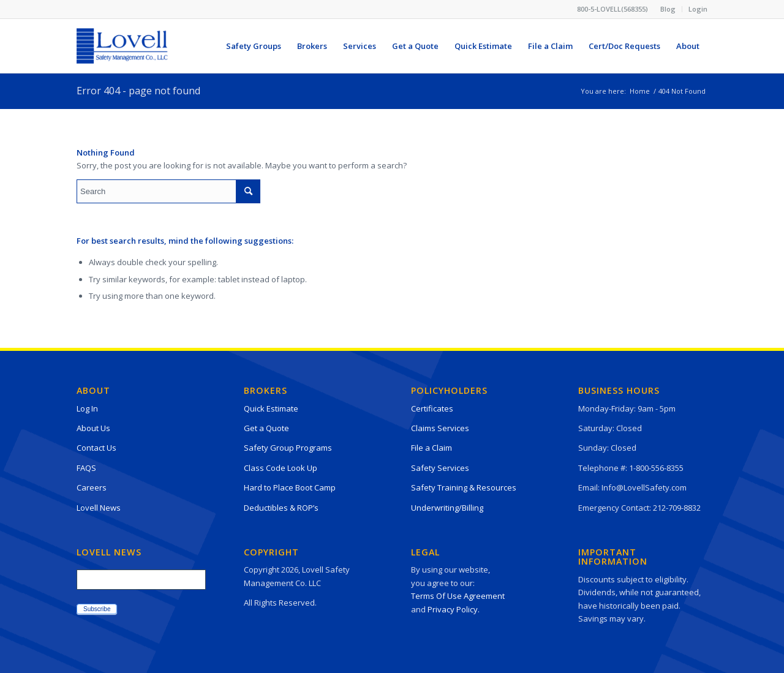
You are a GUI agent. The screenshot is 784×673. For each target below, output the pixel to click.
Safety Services (440, 468)
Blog (668, 9)
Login (698, 9)
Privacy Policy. (454, 609)
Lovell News (99, 508)
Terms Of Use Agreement (458, 596)
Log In (87, 408)
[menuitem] (668, 9)
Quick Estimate (271, 408)
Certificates (432, 408)
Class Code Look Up (281, 468)
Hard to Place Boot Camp (290, 487)
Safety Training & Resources (464, 487)
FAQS (86, 468)
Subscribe (97, 609)
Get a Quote (266, 428)
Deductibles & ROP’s (281, 508)
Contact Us (96, 448)
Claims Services (440, 428)
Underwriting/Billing (447, 508)
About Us (93, 428)
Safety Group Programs (288, 448)
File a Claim (432, 448)
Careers (92, 487)
